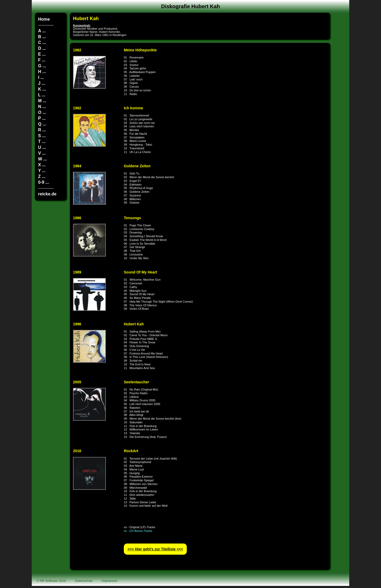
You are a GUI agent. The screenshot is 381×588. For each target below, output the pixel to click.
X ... (42, 165)
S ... (42, 136)
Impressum (110, 581)
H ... (42, 72)
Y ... (42, 171)
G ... (42, 66)
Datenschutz (84, 581)
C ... (42, 42)
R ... (42, 130)
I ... (41, 77)
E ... (42, 54)
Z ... (42, 176)
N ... (42, 107)
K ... (42, 89)
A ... (42, 31)
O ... (42, 112)
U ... (42, 147)
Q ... (42, 124)
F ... (42, 60)
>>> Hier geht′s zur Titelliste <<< (155, 549)
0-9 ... (44, 182)
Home (44, 19)
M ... (42, 101)
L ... (42, 95)
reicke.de (47, 194)
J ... (42, 83)
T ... (42, 142)
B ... (42, 37)
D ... (42, 48)
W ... (42, 159)
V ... (42, 153)
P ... (42, 118)
